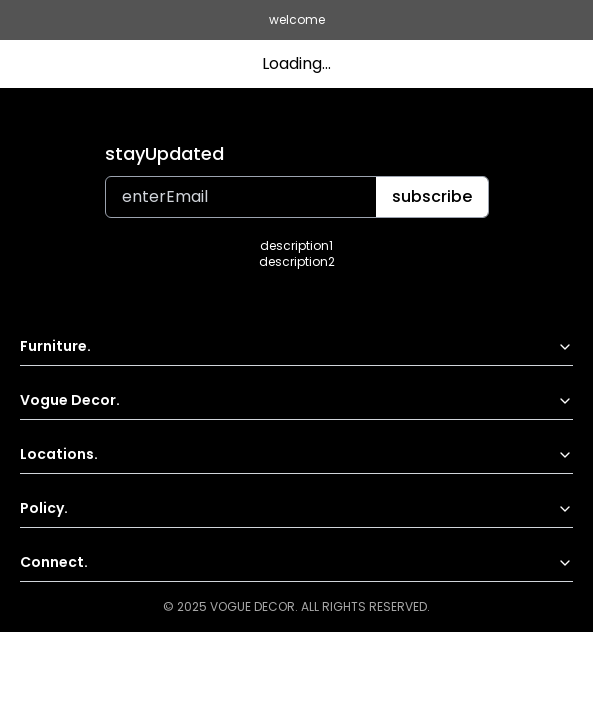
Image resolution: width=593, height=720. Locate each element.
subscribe (432, 196)
